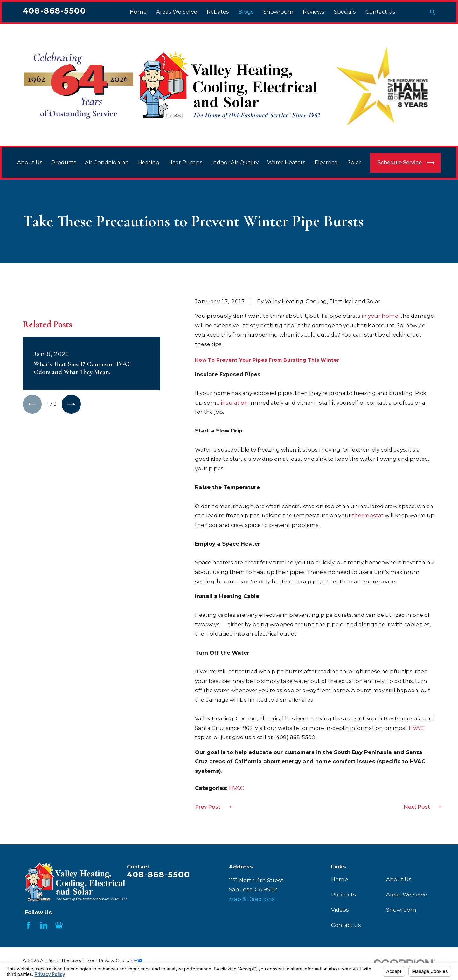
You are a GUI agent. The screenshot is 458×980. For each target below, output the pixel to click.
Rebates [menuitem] (218, 12)
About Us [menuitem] (30, 162)
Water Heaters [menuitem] (286, 162)
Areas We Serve (407, 895)
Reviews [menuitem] (314, 12)
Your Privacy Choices (115, 960)
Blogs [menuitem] (246, 12)
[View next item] (71, 404)
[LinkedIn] (44, 925)
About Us (399, 879)
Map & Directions (252, 899)
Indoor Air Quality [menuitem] (235, 162)
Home (340, 879)
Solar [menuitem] (354, 162)
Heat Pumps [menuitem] (185, 162)
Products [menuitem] (64, 162)
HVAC (416, 728)
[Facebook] (28, 925)
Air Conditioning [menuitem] (107, 162)
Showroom (401, 910)
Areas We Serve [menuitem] (177, 12)
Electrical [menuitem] (327, 162)
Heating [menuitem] (149, 162)
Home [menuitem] (138, 12)
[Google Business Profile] (59, 925)
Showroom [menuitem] (278, 12)
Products (343, 895)
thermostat (368, 515)
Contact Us (346, 925)
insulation (235, 403)
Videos (340, 910)
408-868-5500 (54, 11)
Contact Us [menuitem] (380, 12)
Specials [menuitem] (345, 12)
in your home (380, 316)
